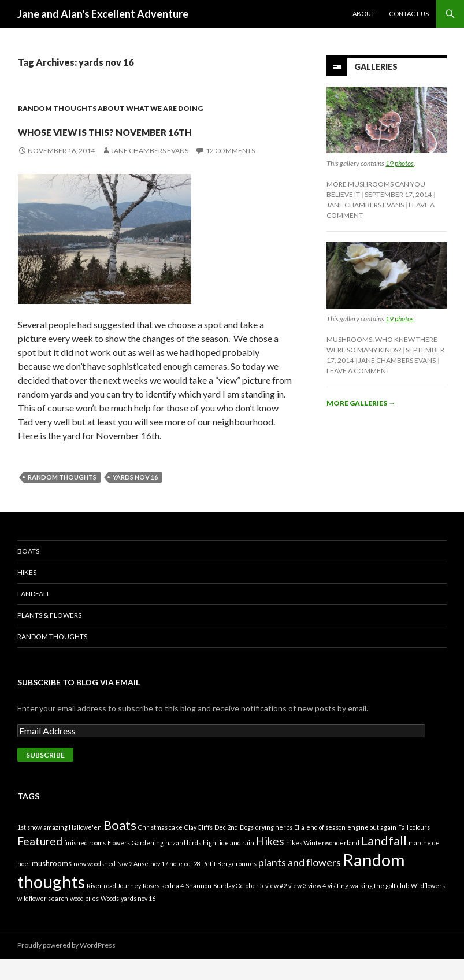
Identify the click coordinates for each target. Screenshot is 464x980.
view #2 (276, 906)
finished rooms (85, 864)
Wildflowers (428, 906)
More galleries (361, 403)
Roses (151, 906)
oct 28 (192, 884)
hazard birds (183, 864)
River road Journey (114, 906)
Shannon (198, 906)
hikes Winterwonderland (323, 864)
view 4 (317, 906)
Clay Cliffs (198, 848)
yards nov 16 (135, 498)
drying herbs (274, 848)
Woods (110, 919)
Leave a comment (358, 371)
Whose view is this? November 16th (114, 139)
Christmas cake (160, 848)
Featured (40, 862)
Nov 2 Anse (133, 884)
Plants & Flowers (49, 636)
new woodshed (94, 884)
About (364, 14)
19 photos (400, 163)
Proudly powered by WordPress (66, 966)
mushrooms (52, 884)
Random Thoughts (52, 657)
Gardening (148, 864)
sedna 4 (172, 906)
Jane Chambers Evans (150, 171)
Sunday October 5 (238, 906)
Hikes (27, 593)
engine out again (372, 848)
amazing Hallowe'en (73, 848)
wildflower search (43, 919)
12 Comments (230, 171)
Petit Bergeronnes (229, 884)
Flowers (119, 864)
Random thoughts (62, 498)
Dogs (247, 848)
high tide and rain (229, 864)
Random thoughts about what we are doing (110, 108)
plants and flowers (300, 883)
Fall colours (414, 848)
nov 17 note (166, 884)
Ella (299, 848)
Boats (28, 572)
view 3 (297, 906)
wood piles (84, 919)
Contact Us (409, 14)
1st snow (29, 848)
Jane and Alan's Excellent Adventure (103, 14)
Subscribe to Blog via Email (79, 703)
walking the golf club (380, 906)
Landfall (34, 615)
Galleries (376, 67)
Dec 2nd (226, 848)
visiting (338, 906)
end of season (326, 848)
